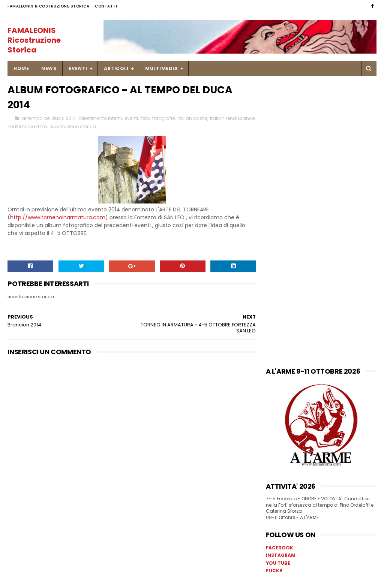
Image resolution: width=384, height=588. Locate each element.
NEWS (49, 68)
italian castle (192, 119)
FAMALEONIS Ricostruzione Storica (48, 6)
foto (145, 119)
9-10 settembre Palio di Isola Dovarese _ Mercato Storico (337, 470)
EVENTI (78, 68)
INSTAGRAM (281, 272)
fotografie (163, 119)
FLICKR (274, 287)
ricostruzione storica (103, 127)
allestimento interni (100, 119)
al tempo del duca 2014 (49, 119)
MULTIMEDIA (161, 68)
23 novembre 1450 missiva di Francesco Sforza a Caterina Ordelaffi (337, 440)
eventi (131, 119)
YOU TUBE (278, 280)
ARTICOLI (116, 68)
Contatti (106, 6)
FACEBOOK (280, 264)
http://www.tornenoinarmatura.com (58, 218)
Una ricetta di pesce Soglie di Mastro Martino (334, 402)
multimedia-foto (58, 127)
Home (21, 68)
